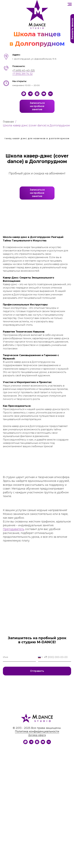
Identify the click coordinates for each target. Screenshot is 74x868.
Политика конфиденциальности (37, 731)
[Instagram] (37, 94)
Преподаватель (14, 529)
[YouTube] (44, 94)
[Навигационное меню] (70, 4)
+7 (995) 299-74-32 (22, 74)
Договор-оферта (37, 735)
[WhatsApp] (25, 743)
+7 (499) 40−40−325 (24, 71)
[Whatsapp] (24, 94)
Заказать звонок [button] (72, 29)
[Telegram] (30, 94)
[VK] (50, 94)
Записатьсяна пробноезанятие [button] (37, 106)
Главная (8, 122)
